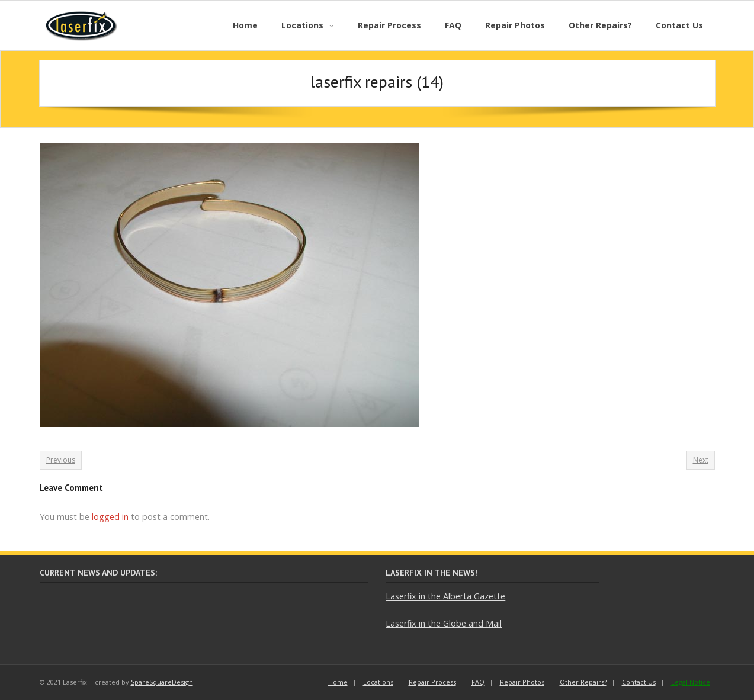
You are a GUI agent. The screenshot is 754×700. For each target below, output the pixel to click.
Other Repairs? (583, 682)
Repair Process (432, 682)
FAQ (478, 682)
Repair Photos (522, 682)
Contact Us (639, 682)
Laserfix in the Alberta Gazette (445, 596)
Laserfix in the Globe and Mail (444, 623)
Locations (378, 682)
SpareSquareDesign (162, 682)
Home (338, 682)
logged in (110, 517)
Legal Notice (691, 682)
